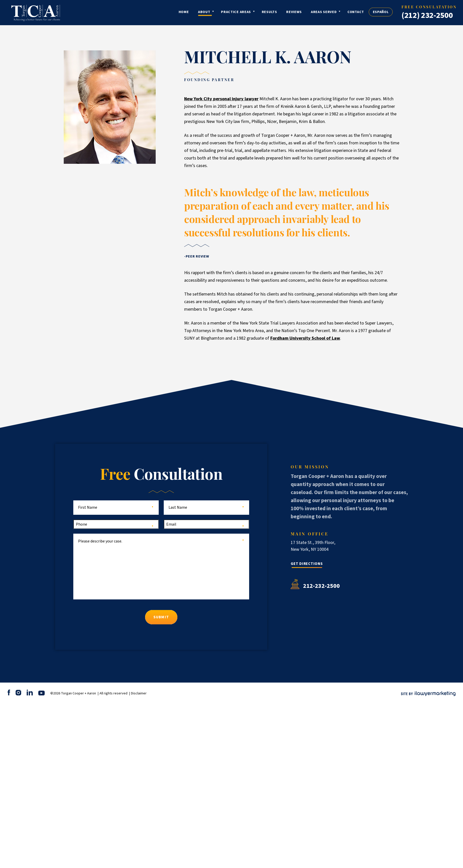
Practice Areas (252, 13)
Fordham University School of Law (305, 338)
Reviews (309, 13)
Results (285, 13)
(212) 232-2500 (427, 15)
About (220, 13)
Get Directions (307, 564)
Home (199, 13)
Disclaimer (139, 693)
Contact (371, 13)
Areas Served (339, 13)
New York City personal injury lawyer (221, 99)
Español (396, 13)
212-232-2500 (321, 586)
